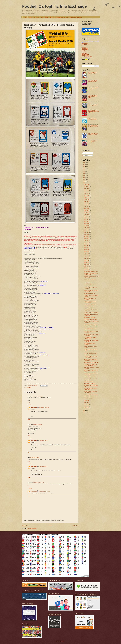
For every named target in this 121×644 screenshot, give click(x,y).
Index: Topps (84, 53)
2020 (84, 174)
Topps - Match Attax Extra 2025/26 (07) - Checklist (93, 134)
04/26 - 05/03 (87, 249)
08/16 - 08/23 (87, 220)
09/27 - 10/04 (87, 209)
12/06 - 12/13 (87, 190)
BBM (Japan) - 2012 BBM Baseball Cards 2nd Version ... (90, 398)
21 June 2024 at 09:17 (43, 466)
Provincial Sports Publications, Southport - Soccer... (90, 282)
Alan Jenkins (34, 407)
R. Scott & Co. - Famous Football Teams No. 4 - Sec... (90, 307)
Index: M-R (84, 47)
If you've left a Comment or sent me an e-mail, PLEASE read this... (66, 17)
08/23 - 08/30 (87, 218)
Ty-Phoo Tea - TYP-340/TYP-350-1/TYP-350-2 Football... (90, 354)
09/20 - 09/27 (87, 210)
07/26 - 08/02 (87, 225)
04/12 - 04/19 (87, 253)
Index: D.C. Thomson (86, 45)
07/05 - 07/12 (87, 231)
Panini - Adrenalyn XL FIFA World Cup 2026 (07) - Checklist (93, 89)
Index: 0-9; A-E (85, 44)
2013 (84, 412)
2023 (84, 168)
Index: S (83, 51)
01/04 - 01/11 (87, 408)
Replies (30, 405)
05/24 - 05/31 (87, 242)
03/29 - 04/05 (87, 257)
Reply (29, 402)
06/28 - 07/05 (87, 233)
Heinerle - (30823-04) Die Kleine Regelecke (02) (90, 299)
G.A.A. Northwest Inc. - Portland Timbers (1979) (90, 338)
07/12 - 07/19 (87, 229)
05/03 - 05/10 (87, 248)
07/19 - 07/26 (87, 227)
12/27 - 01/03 (87, 184)
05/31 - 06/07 (87, 240)
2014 (84, 410)
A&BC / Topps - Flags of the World (90, 319)
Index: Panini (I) (85, 48)
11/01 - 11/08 (87, 199)
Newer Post (25, 526)
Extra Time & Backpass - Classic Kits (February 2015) (91, 315)
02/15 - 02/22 (87, 268)
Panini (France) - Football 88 (89, 294)
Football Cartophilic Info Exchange (54, 6)
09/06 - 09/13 (87, 214)
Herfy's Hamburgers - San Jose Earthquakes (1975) (90, 302)
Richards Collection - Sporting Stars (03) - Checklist (91, 392)
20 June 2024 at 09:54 (35, 457)
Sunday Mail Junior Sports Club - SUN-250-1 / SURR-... (91, 277)
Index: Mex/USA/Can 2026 (87, 57)
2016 (84, 181)
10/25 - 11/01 (87, 201)
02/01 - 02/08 (87, 400)
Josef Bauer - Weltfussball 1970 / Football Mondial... (90, 305)
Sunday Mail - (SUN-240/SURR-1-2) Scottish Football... (91, 274)
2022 (84, 170)
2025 (84, 164)
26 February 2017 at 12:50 (44, 407)
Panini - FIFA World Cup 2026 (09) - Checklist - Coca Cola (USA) (93, 112)
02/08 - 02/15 (87, 270)
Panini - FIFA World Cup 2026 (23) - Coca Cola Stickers (93, 96)
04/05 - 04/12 (87, 255)
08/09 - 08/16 (87, 222)
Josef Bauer (29, 388)
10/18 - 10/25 (87, 203)
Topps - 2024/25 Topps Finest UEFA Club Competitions (92, 142)
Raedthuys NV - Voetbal (88, 382)
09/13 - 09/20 (87, 212)
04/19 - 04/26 (87, 251)
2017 (84, 179)
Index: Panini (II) (85, 50)
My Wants (36, 17)
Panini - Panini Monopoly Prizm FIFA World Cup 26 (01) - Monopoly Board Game (93, 105)
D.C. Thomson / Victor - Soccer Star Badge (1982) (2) (91, 357)
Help (42, 17)
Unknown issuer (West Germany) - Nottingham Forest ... (90, 285)
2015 (84, 183)
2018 (84, 177)
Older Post (76, 526)
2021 (84, 172)
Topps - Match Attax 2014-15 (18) (90, 324)
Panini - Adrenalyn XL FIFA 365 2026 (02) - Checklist (93, 126)
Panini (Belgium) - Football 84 (89, 318)
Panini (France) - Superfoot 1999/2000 (91, 313)
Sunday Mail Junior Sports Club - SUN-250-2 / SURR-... (91, 376)
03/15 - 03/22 (87, 261)
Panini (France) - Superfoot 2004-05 (91, 271)
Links (47, 17)
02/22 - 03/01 (87, 266)
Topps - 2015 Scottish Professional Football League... (90, 329)
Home (25, 17)
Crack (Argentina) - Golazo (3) (90, 384)
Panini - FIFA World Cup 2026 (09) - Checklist (93, 73)
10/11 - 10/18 (87, 205)
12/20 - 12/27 (87, 186)
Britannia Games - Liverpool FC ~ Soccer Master (90, 280)
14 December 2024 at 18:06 (44, 491)
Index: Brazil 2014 (85, 54)
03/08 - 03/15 (87, 262)
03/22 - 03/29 (87, 259)
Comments (85, 155)
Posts (84, 153)
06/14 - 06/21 (87, 236)
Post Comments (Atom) (32, 528)
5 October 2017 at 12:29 (44, 441)
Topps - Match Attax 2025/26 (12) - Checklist (93, 119)
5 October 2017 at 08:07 (38, 424)
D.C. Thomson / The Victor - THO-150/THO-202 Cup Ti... (90, 365)
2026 (84, 163)
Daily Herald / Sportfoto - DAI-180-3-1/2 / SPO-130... (91, 288)
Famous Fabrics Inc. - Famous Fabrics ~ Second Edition (91, 335)
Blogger (63, 641)
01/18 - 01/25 (87, 404)
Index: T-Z (84, 52)
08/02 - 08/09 (87, 223)
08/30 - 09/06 (87, 216)
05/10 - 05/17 (87, 246)
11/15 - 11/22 (87, 196)
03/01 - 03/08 (87, 264)
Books (30, 17)
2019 (84, 175)
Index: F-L (84, 46)
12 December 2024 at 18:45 (38, 482)
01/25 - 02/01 (87, 402)
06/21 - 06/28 (87, 235)
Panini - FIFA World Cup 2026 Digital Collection (93, 81)
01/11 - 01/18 (87, 406)
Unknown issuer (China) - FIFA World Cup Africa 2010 (91, 291)
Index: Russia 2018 (85, 56)
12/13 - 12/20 (87, 188)
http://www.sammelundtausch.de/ (48, 245)
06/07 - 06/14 (87, 238)
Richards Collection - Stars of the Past (91, 362)
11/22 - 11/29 (87, 194)
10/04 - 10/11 (87, 207)
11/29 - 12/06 (87, 192)
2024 (84, 166)
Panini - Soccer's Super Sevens (90, 352)
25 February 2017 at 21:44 (38, 396)
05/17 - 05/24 (87, 244)
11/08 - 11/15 (87, 197)
